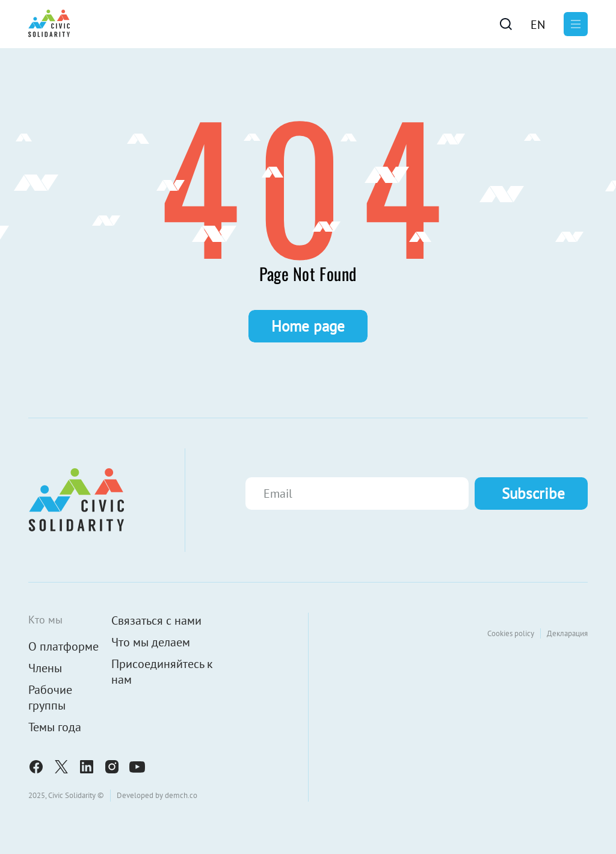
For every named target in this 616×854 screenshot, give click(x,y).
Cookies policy (511, 633)
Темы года (55, 727)
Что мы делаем (151, 642)
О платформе (63, 646)
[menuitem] (538, 24)
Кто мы (45, 620)
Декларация (567, 633)
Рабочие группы (50, 698)
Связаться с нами (156, 620)
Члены (45, 668)
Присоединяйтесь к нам (162, 672)
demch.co (181, 795)
